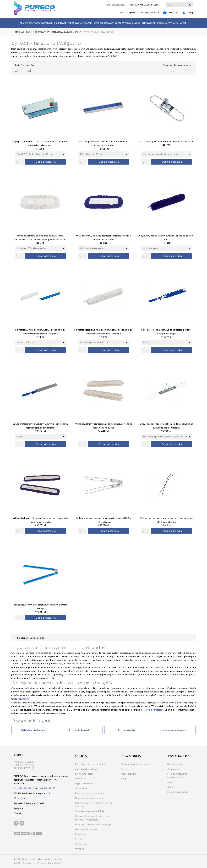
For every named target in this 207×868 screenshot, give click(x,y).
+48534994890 (26, 788)
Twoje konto (178, 756)
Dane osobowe (175, 764)
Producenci (81, 844)
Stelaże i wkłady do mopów (34, 730)
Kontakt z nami (129, 774)
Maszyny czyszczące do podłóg (91, 764)
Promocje (80, 834)
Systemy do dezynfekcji (80, 730)
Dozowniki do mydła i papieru (90, 798)
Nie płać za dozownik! (86, 829)
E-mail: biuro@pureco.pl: (116, 5)
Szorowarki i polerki (85, 774)
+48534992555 (47, 788)
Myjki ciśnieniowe (84, 783)
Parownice (81, 779)
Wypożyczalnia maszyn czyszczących (93, 824)
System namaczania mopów (173, 730)
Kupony (171, 787)
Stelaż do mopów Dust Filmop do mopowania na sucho (166, 141)
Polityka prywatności (150, 13)
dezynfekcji (23, 699)
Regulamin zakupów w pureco (136, 764)
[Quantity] (19, 162)
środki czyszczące (155, 710)
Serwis (79, 839)
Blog (124, 779)
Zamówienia (173, 769)
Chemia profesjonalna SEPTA (90, 811)
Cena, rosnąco (183, 65)
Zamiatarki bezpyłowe (86, 769)
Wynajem (80, 849)
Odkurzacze (81, 788)
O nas (120, 13)
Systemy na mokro (127, 730)
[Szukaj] (179, 5)
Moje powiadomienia (178, 792)
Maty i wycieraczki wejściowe (90, 793)
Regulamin (132, 13)
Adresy (171, 782)
